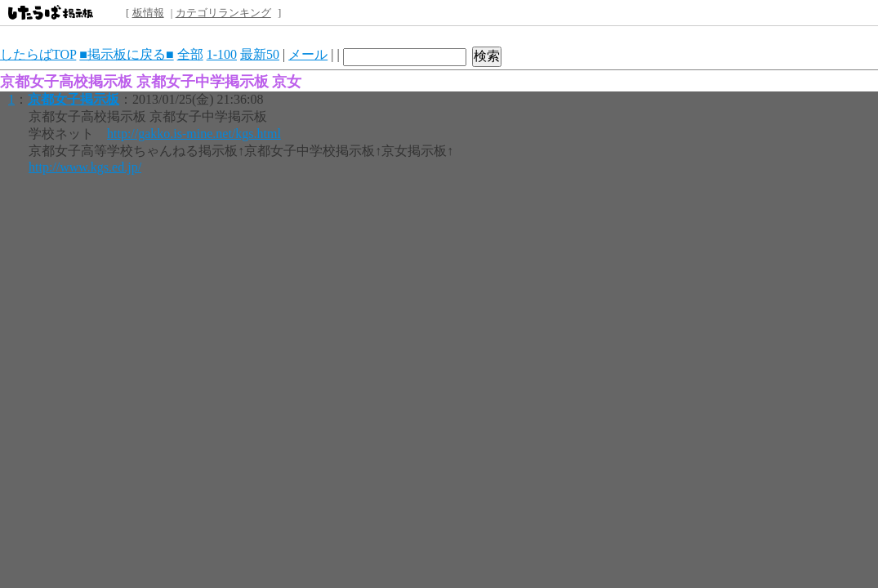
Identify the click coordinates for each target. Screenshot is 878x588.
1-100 (222, 54)
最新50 (260, 54)
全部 (190, 54)
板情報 (148, 13)
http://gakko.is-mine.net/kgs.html (194, 134)
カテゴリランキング (223, 13)
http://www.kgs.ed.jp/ (85, 167)
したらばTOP (38, 54)
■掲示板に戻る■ (126, 54)
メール (308, 54)
